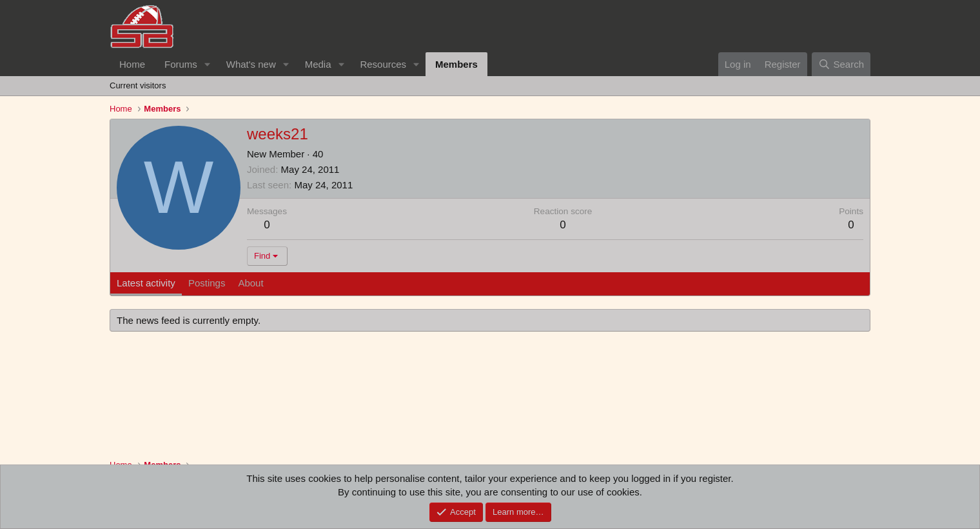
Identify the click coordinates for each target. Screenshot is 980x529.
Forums (181, 64)
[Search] (841, 64)
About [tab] (250, 283)
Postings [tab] (207, 283)
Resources (383, 64)
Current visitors (138, 85)
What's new (251, 64)
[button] (208, 64)
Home (132, 64)
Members (456, 64)
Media (318, 64)
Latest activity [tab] (146, 283)
